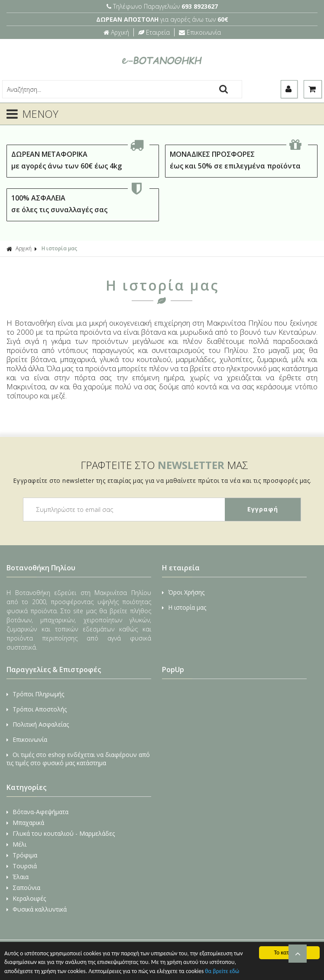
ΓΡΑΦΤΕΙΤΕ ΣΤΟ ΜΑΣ (164, 465)
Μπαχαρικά (25, 823)
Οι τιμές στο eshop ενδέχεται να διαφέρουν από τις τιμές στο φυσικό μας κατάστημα (78, 759)
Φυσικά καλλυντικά (37, 909)
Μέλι (16, 844)
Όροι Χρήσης (183, 592)
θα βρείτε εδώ (222, 971)
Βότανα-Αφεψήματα (37, 812)
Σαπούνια (23, 888)
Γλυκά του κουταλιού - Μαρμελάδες (61, 833)
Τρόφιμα (22, 855)
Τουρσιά (22, 866)
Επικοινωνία (200, 32)
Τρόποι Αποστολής (37, 709)
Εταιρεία (154, 32)
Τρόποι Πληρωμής (35, 694)
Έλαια (18, 877)
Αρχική (116, 32)
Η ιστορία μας (59, 248)
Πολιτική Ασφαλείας (38, 724)
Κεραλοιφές (26, 898)
